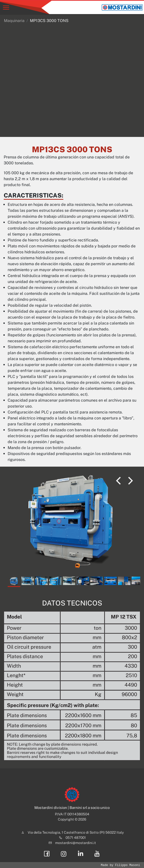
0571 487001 (76, 838)
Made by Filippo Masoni (120, 865)
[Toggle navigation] (6, 8)
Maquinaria (14, 21)
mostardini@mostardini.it (76, 843)
